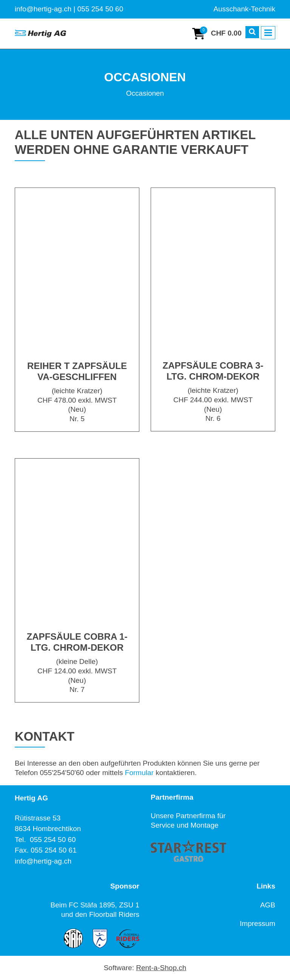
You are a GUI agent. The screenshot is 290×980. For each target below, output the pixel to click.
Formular (139, 773)
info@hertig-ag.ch (43, 861)
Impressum (258, 923)
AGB (268, 905)
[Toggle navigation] (268, 33)
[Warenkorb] (217, 34)
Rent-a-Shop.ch (161, 968)
